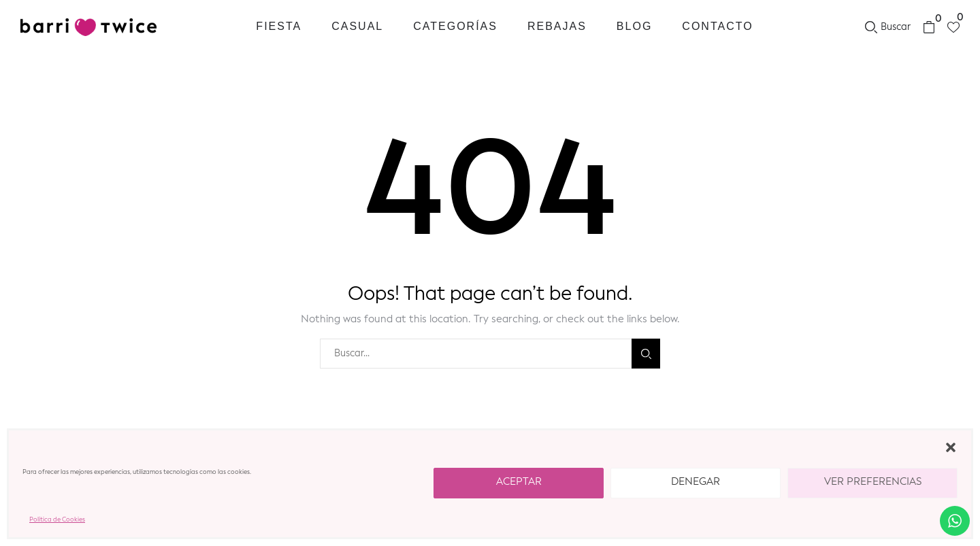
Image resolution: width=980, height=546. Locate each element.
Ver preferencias (873, 482)
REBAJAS (557, 26)
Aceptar (519, 482)
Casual (357, 26)
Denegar (696, 482)
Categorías (455, 26)
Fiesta (279, 26)
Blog (634, 26)
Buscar (646, 354)
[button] (951, 447)
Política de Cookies (57, 520)
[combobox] (476, 354)
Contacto (717, 26)
